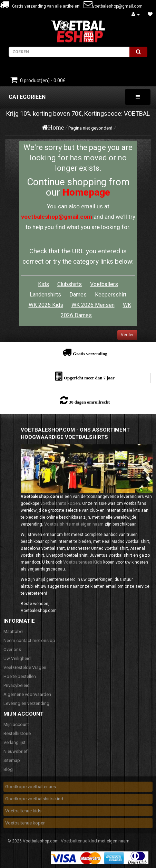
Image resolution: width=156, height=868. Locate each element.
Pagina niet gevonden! (90, 128)
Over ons (12, 649)
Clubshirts (70, 284)
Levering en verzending (26, 703)
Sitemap (12, 760)
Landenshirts (45, 295)
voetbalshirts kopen (60, 503)
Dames (78, 295)
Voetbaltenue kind (79, 841)
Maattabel (13, 631)
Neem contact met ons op (29, 640)
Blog (8, 769)
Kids (43, 284)
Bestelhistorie (17, 733)
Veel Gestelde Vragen (25, 667)
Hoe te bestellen (20, 676)
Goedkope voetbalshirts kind (34, 799)
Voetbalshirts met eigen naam (74, 524)
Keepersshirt (111, 295)
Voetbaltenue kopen (25, 823)
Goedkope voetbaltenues (31, 787)
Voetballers (104, 284)
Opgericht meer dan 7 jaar (89, 378)
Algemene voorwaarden (27, 694)
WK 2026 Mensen (93, 305)
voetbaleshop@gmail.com (118, 6)
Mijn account (16, 724)
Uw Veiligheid (17, 658)
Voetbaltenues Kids (83, 562)
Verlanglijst (14, 742)
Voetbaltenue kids (23, 811)
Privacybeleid (17, 685)
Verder (127, 335)
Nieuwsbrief (16, 751)
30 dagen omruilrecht (89, 402)
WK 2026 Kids (46, 305)
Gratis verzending (90, 354)
